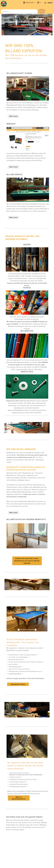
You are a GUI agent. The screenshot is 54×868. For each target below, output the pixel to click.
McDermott (38, 274)
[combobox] (19, 12)
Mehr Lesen (13, 116)
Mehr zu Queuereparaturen (19, 798)
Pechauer (12, 276)
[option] (27, 25)
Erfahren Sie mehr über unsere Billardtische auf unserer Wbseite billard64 (27, 561)
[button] (6, 24)
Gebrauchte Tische (18, 684)
